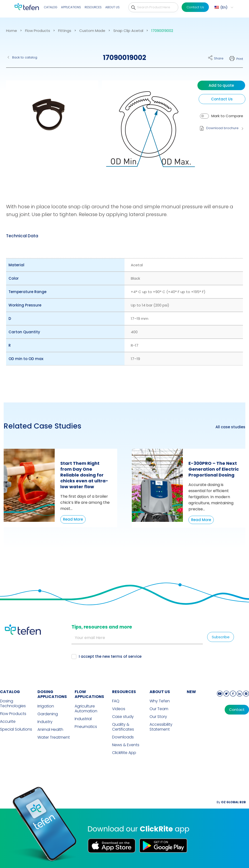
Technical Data (22, 236)
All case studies (230, 427)
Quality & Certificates (123, 727)
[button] (49, 132)
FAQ (116, 701)
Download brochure (222, 128)
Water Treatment (54, 737)
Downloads (123, 737)
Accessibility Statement (161, 727)
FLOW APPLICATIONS (89, 694)
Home (12, 31)
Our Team (159, 709)
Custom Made (92, 31)
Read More (73, 519)
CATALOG (10, 692)
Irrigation (46, 706)
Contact (237, 710)
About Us (112, 7)
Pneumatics (86, 727)
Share (219, 58)
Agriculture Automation (86, 709)
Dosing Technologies (13, 704)
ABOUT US (160, 692)
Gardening (48, 714)
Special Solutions (16, 729)
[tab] (22, 236)
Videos (119, 709)
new (191, 692)
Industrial (83, 719)
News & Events (126, 745)
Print (240, 59)
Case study (123, 717)
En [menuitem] (224, 7)
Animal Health (50, 730)
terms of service (126, 656)
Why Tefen (160, 701)
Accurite (8, 722)
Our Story (158, 717)
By (231, 802)
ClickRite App (124, 753)
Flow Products (38, 31)
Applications (71, 7)
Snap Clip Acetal (128, 31)
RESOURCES (124, 692)
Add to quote (221, 85)
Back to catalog (25, 57)
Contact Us (195, 7)
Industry (45, 722)
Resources (93, 7)
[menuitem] (223, 7)
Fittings (65, 31)
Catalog (51, 7)
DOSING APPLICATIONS (52, 694)
